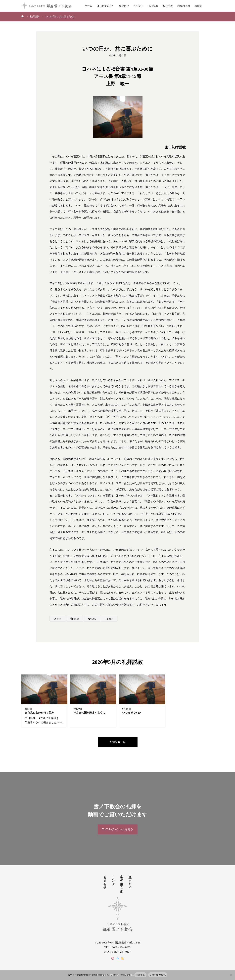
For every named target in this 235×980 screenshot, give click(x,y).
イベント (139, 6)
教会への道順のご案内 (122, 881)
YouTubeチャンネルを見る (117, 829)
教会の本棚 (184, 6)
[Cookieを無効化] (231, 975)
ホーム (88, 6)
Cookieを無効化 (158, 975)
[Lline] (92, 619)
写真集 (198, 6)
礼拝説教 (153, 6)
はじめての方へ (106, 6)
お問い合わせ (105, 881)
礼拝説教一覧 (118, 742)
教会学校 (168, 6)
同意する (140, 975)
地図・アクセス (130, 881)
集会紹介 (124, 6)
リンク (113, 879)
